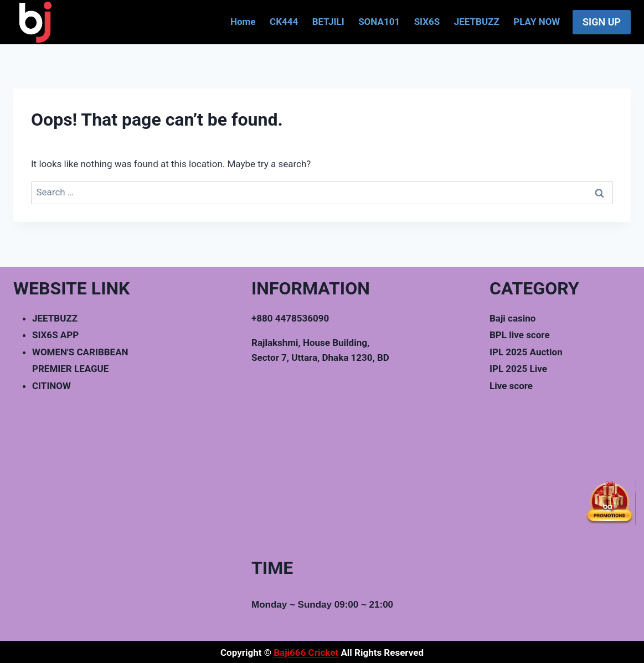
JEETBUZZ (477, 22)
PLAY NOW (537, 22)
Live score (511, 386)
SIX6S (427, 22)
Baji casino (512, 318)
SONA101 (379, 22)
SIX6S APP (55, 335)
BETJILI (328, 22)
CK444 (284, 22)
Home (243, 22)
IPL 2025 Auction (526, 352)
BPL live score (520, 335)
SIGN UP (602, 22)
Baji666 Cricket (306, 652)
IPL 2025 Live (518, 369)
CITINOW (51, 386)
